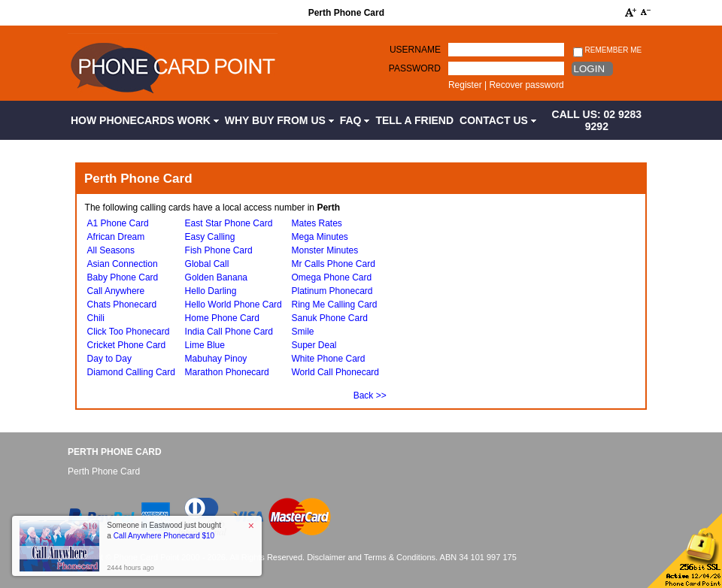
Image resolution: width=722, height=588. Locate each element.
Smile (302, 332)
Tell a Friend (414, 120)
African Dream (116, 237)
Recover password (526, 85)
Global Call (207, 264)
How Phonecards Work (145, 120)
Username (415, 50)
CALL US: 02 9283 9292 (597, 120)
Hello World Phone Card (234, 305)
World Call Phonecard (335, 372)
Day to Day (109, 359)
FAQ (355, 120)
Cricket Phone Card (127, 345)
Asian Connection (123, 264)
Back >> (370, 396)
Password (415, 68)
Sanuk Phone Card (329, 318)
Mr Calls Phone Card (333, 264)
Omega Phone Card (331, 277)
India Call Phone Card (229, 332)
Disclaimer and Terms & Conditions (371, 557)
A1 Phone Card (118, 223)
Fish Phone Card (219, 250)
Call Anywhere (116, 291)
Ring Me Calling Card (334, 305)
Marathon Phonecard (227, 372)
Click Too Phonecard (129, 332)
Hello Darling (211, 291)
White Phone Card (328, 359)
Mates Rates (316, 223)
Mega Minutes (319, 237)
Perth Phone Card (115, 452)
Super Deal (314, 345)
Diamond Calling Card (131, 372)
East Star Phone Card (229, 223)
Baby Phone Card (123, 277)
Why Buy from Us (279, 120)
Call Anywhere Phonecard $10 (164, 536)
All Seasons (111, 250)
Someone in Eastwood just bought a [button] (164, 530)
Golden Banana (216, 277)
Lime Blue (205, 345)
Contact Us (498, 120)
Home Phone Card (222, 318)
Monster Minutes (325, 250)
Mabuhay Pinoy (216, 359)
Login (589, 69)
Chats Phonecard (122, 305)
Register (465, 85)
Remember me (607, 51)
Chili (96, 318)
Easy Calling (210, 237)
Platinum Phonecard (332, 291)
